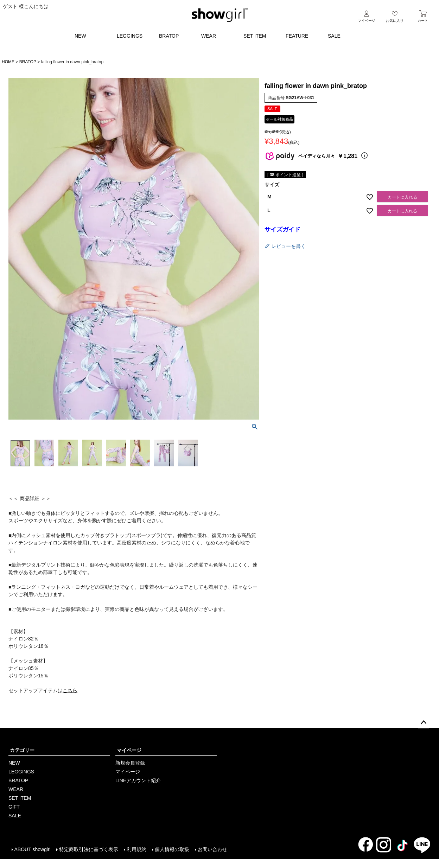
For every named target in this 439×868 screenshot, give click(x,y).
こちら (70, 690)
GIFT (14, 807)
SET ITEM (255, 36)
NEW (80, 36)
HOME (8, 62)
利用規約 (136, 849)
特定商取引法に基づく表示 (88, 849)
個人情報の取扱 (172, 849)
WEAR (209, 36)
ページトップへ (424, 723)
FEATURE (297, 36)
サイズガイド (282, 229)
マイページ (129, 750)
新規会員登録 (130, 763)
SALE (334, 36)
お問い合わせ (212, 849)
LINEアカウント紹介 (138, 780)
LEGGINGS (130, 36)
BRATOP (169, 36)
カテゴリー (22, 750)
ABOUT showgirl (32, 849)
